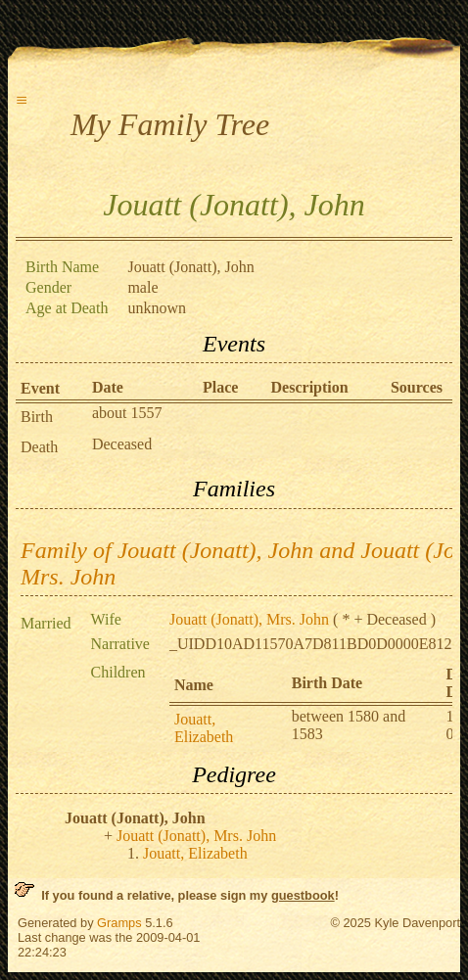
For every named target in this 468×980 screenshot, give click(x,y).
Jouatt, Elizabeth (204, 728)
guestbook (303, 895)
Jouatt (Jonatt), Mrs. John (249, 619)
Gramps (119, 923)
